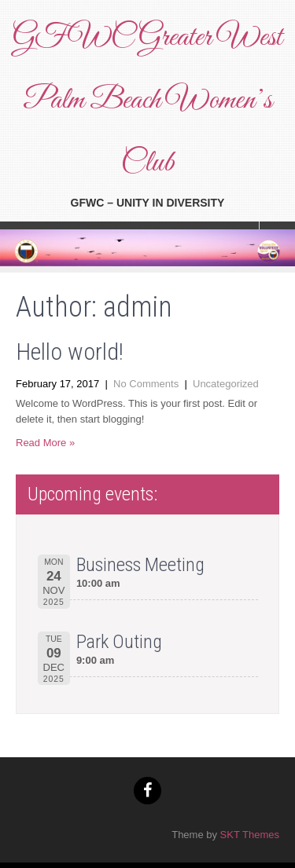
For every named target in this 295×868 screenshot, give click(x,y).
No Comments (146, 384)
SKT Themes (250, 835)
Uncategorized (226, 384)
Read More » (45, 443)
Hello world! (70, 352)
